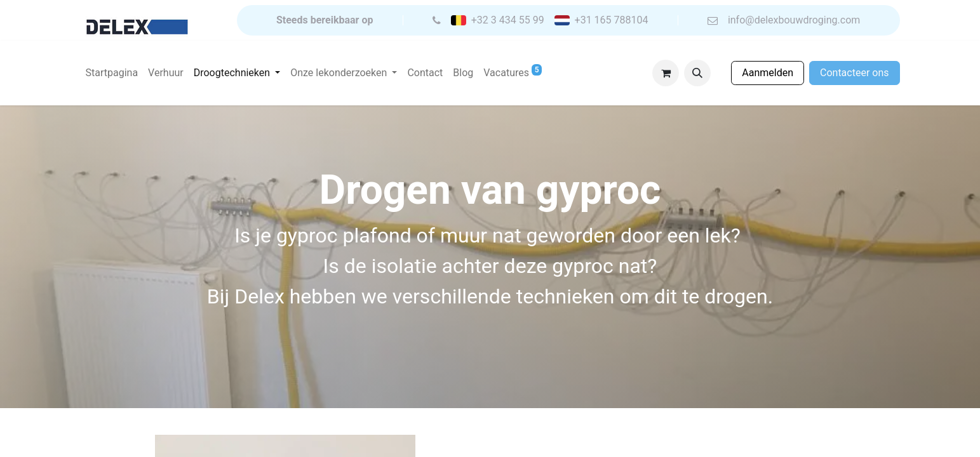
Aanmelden (768, 73)
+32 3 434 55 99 (508, 20)
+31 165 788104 (612, 20)
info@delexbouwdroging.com (794, 20)
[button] (697, 73)
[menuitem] (112, 73)
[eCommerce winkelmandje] (666, 73)
